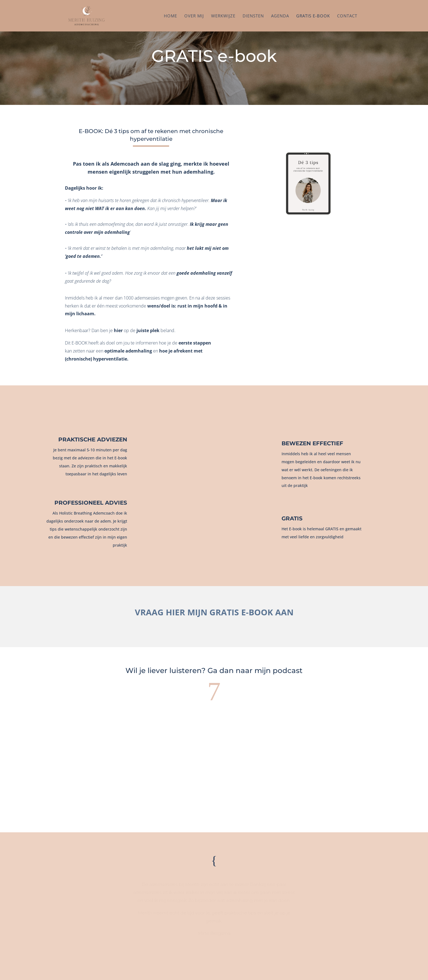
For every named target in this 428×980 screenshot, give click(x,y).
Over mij (194, 16)
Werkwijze (223, 16)
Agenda (280, 16)
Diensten (253, 16)
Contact (347, 16)
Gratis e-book (313, 16)
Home (170, 16)
